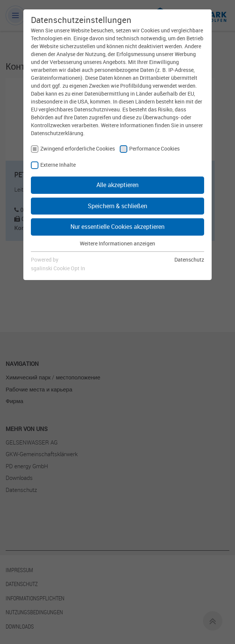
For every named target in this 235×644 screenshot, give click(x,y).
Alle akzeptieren (117, 185)
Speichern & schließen (117, 206)
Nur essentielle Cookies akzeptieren (117, 227)
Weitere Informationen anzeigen (117, 243)
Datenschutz (189, 260)
